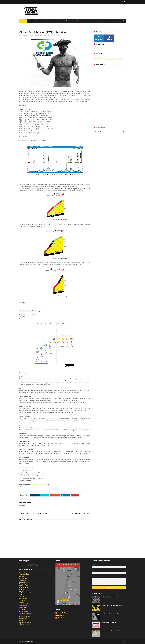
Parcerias (23, 2)
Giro (101, 21)
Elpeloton (22, 591)
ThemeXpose (30, 642)
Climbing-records (25, 613)
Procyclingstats (24, 584)
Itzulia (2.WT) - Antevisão (110, 614)
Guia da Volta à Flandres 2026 (112, 605)
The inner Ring (24, 575)
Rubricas (53, 21)
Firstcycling (23, 573)
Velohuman (23, 608)
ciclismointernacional (26, 593)
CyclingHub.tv (24, 586)
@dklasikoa (36, 485)
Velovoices (23, 580)
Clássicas (25, 26)
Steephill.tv (23, 609)
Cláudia (60, 618)
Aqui (21, 307)
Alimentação (31, 2)
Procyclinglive (24, 611)
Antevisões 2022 (48, 35)
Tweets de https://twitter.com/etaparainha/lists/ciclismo (109, 58)
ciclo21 (21, 589)
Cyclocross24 (24, 619)
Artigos (42, 21)
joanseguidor (24, 588)
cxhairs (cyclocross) (26, 604)
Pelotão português (80, 21)
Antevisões (65, 21)
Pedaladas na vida (25, 582)
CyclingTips (23, 598)
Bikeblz (22, 577)
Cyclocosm (23, 606)
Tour (93, 21)
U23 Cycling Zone (25, 617)
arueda (22, 597)
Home (23, 21)
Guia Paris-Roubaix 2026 (110, 597)
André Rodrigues (63, 613)
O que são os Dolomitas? (110, 631)
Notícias (32, 21)
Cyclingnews (23, 578)
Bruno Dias (61, 615)
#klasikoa (43, 485)
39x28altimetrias (25, 624)
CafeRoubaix (24, 595)
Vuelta (110, 21)
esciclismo (23, 602)
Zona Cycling (24, 600)
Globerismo (23, 620)
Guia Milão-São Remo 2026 (111, 622)
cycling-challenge (25, 622)
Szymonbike (23, 615)
